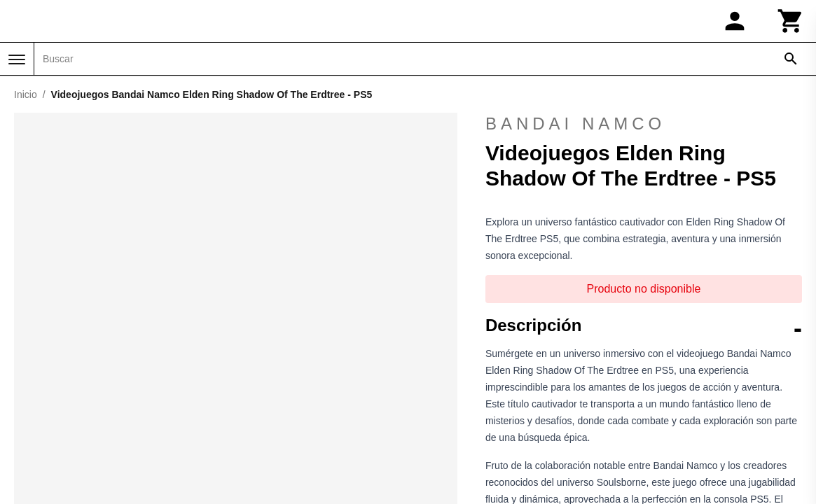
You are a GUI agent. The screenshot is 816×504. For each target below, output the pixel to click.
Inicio (26, 94)
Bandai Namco (575, 124)
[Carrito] (791, 21)
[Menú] (17, 59)
